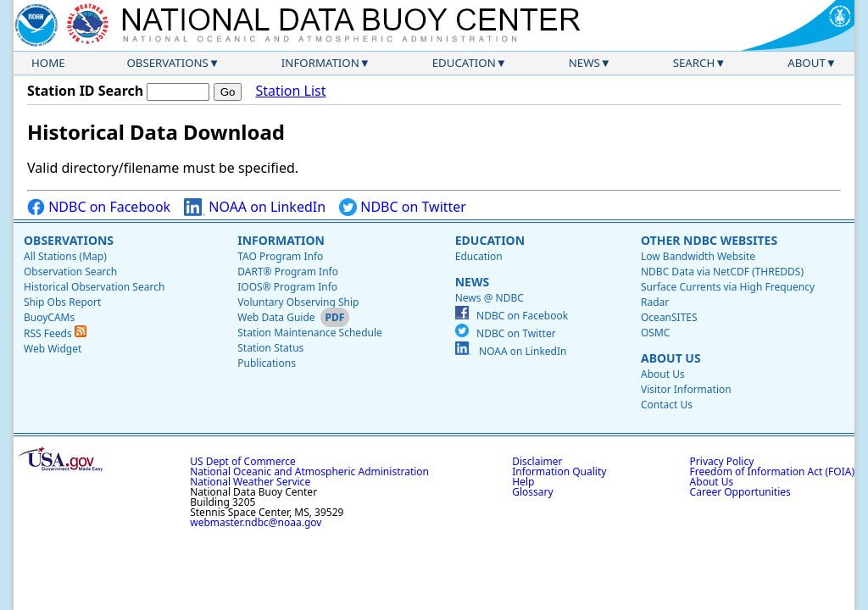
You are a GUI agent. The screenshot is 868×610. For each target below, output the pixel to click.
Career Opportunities (740, 492)
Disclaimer (537, 461)
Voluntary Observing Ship (298, 302)
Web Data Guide (276, 317)
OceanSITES (669, 317)
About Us (671, 358)
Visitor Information (686, 389)
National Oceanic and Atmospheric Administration (309, 471)
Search (694, 63)
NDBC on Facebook (99, 207)
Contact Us (667, 405)
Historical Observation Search (94, 287)
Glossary (532, 492)
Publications (267, 363)
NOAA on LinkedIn (255, 207)
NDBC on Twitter (403, 207)
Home (48, 63)
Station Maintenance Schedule (310, 333)
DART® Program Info (288, 272)
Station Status (270, 348)
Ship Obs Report (62, 302)
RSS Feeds (55, 333)
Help (523, 482)
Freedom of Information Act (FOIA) (772, 471)
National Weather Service (250, 482)
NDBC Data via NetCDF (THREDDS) (722, 272)
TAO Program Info (280, 256)
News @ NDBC (490, 298)
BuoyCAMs (49, 317)
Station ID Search (85, 91)
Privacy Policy (722, 461)
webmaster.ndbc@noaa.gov (256, 522)
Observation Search (70, 272)
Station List (290, 91)
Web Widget (53, 349)
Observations (167, 63)
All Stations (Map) (65, 256)
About (807, 63)
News (584, 63)
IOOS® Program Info (287, 287)
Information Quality (559, 471)
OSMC (655, 333)
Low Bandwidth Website (698, 256)
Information (320, 63)
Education (464, 63)
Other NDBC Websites (709, 240)
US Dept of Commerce (243, 461)
